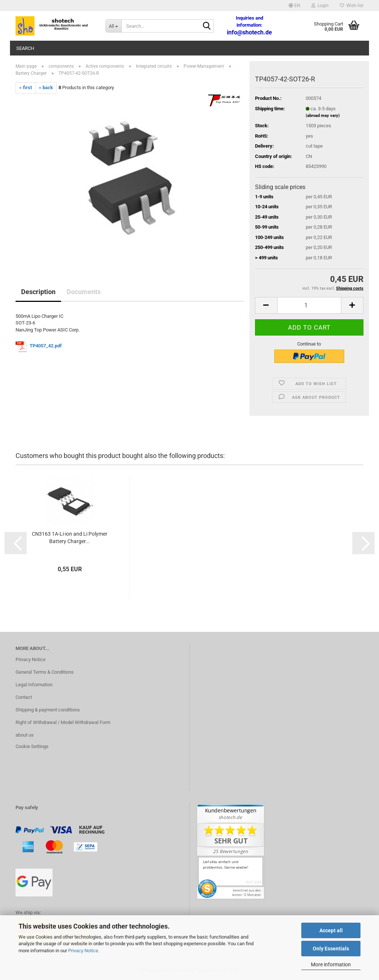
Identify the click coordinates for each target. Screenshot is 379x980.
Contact (24, 697)
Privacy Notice (83, 951)
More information (331, 964)
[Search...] (113, 26)
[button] (294, 6)
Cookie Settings (32, 746)
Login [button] (320, 6)
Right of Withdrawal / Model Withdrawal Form (63, 722)
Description (38, 292)
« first (26, 87)
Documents (84, 292)
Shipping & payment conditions (48, 710)
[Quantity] (309, 305)
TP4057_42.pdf (46, 346)
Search (25, 48)
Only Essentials (331, 949)
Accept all (331, 930)
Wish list (352, 6)
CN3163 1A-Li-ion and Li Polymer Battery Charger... (70, 538)
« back (46, 87)
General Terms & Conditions (45, 672)
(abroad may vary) (323, 116)
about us (25, 735)
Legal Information (34, 685)
